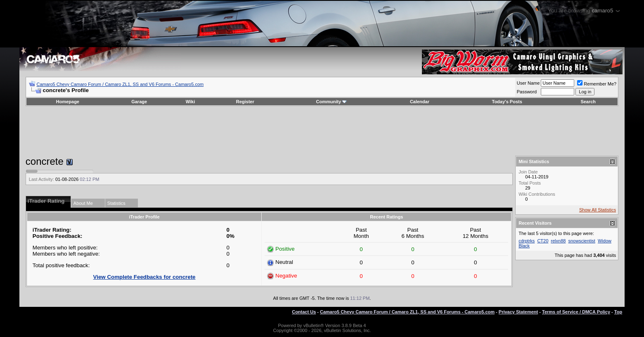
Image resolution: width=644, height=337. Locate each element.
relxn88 (558, 241)
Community (332, 102)
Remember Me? (597, 84)
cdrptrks (527, 241)
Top (618, 312)
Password (527, 92)
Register (245, 102)
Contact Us (304, 312)
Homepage (68, 102)
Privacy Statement (518, 312)
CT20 (543, 241)
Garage (139, 102)
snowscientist (581, 241)
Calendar (420, 102)
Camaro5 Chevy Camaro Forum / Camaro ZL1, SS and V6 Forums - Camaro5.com (120, 84)
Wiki (191, 102)
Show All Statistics (598, 210)
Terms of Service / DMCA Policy (576, 312)
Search (588, 102)
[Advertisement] (322, 131)
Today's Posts (507, 102)
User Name (528, 83)
